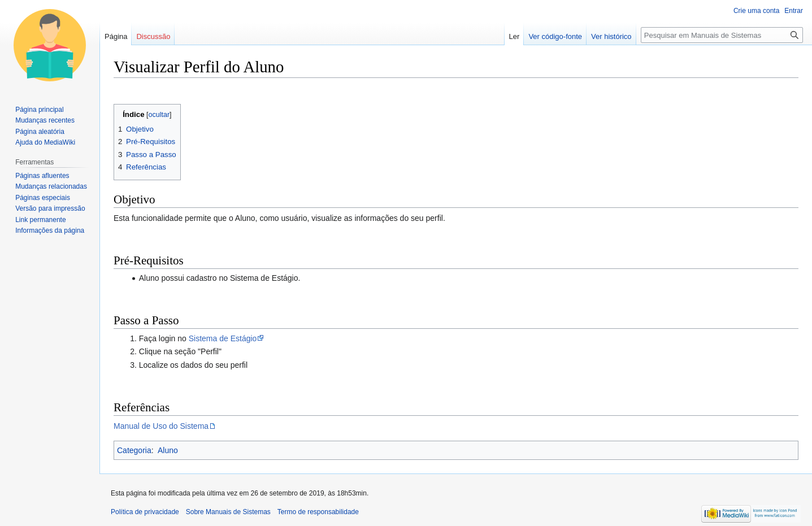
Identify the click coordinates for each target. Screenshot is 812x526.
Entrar (794, 11)
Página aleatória (40, 132)
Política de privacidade (145, 512)
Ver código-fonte (555, 36)
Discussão (153, 36)
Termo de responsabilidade (318, 512)
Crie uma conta (756, 11)
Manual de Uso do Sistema (161, 426)
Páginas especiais (43, 198)
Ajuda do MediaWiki (45, 142)
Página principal (39, 110)
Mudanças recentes (45, 120)
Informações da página (50, 231)
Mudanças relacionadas (51, 186)
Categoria (134, 450)
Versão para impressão (50, 208)
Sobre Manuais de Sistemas (228, 512)
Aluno (168, 450)
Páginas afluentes (42, 176)
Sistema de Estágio (223, 338)
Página (116, 36)
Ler (514, 36)
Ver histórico (611, 36)
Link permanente (40, 220)
